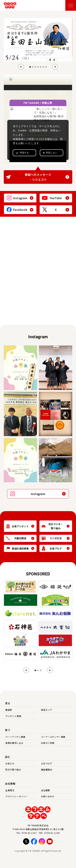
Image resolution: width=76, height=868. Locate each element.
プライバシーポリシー (17, 796)
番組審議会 (47, 769)
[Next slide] (55, 67)
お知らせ (10, 763)
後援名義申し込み (14, 743)
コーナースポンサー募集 (53, 737)
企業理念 (10, 790)
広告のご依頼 (48, 743)
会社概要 (45, 790)
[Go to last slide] (21, 67)
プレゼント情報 (13, 716)
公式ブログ (47, 763)
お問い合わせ (48, 796)
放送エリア (47, 710)
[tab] (30, 67)
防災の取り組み (13, 769)
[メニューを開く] (71, 5)
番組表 (9, 710)
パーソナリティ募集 (15, 737)
